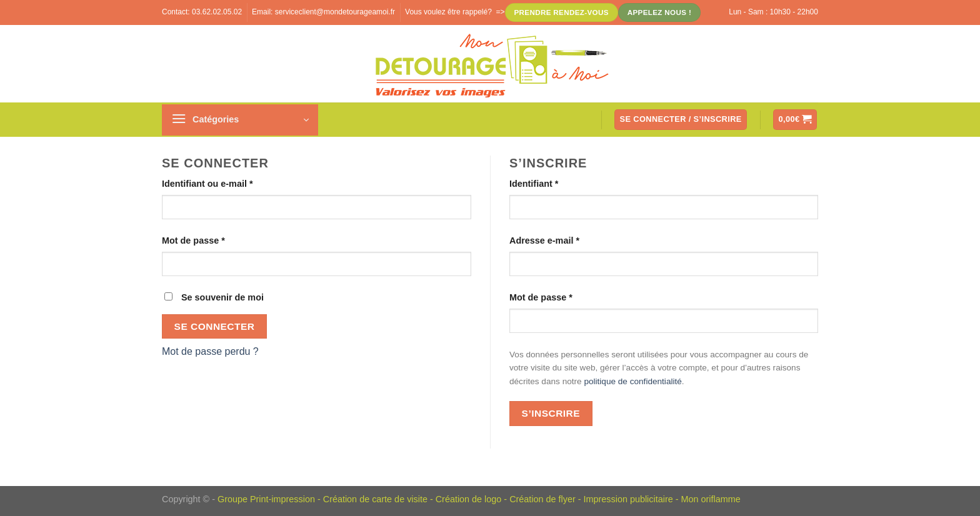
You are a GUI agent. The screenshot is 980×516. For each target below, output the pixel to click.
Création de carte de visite (375, 499)
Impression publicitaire (628, 499)
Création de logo (469, 499)
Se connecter (215, 326)
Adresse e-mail (544, 241)
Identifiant (534, 184)
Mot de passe (193, 241)
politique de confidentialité (632, 381)
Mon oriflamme (710, 499)
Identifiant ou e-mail (207, 184)
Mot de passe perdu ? (210, 351)
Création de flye (541, 499)
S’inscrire (551, 413)
